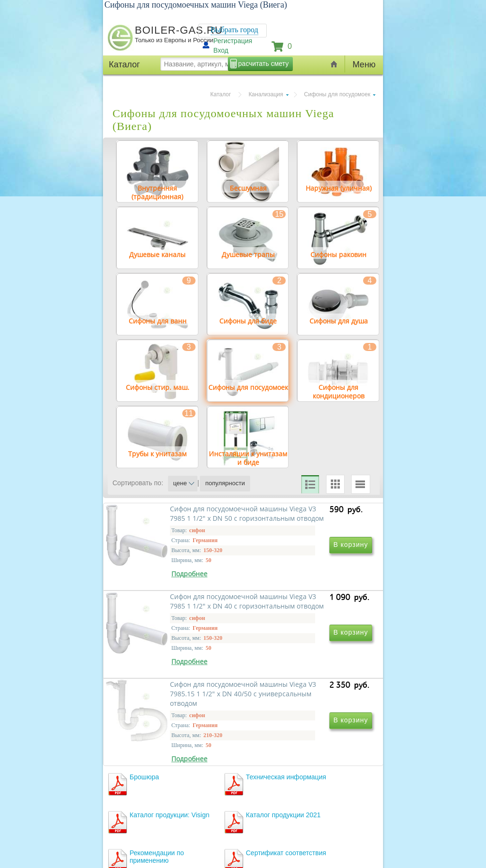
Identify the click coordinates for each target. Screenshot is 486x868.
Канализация (266, 94)
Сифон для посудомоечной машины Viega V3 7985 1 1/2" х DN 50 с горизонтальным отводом (179, 615)
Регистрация (233, 41)
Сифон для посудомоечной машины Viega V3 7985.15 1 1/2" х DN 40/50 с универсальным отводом (173, 752)
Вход (221, 50)
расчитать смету (263, 64)
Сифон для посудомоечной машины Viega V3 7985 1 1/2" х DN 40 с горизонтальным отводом (308, 615)
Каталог (221, 94)
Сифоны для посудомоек (337, 94)
